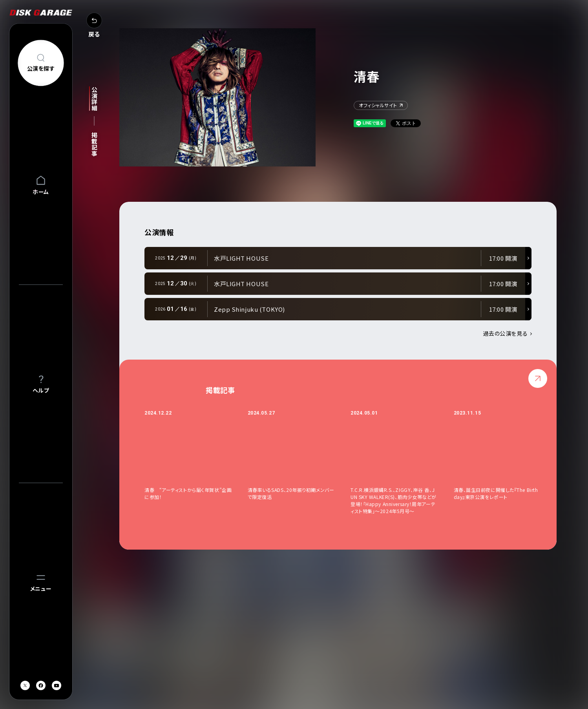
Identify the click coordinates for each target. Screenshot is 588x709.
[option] (196, 462)
